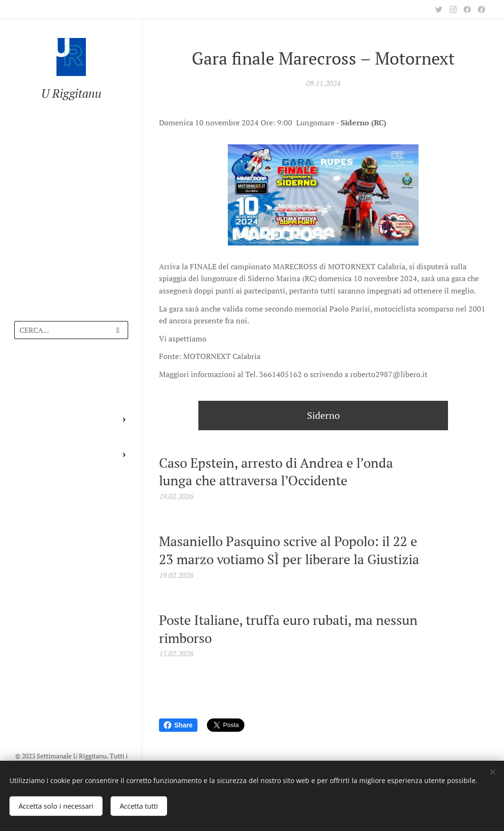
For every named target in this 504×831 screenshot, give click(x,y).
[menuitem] (71, 374)
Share (178, 725)
